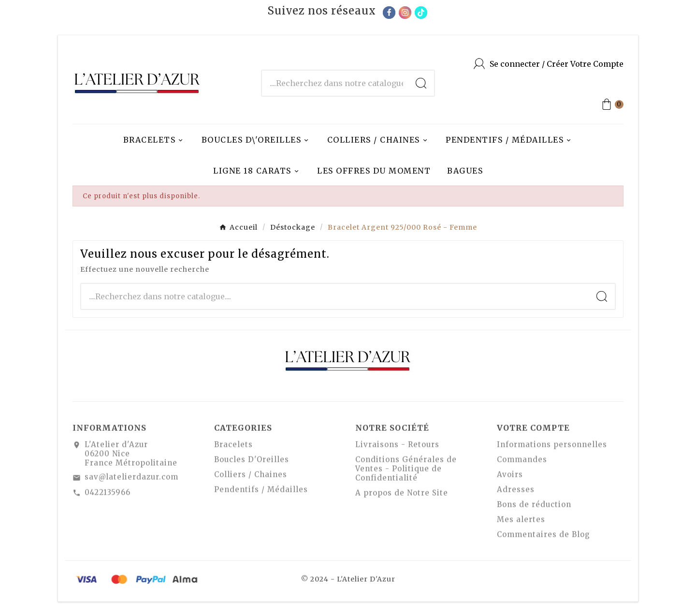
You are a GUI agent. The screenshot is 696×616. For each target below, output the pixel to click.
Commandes (522, 463)
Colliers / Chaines (251, 478)
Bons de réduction (534, 508)
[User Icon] (549, 64)
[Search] (421, 83)
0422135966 (108, 495)
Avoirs (510, 478)
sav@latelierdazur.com (131, 480)
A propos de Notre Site (402, 496)
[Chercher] (335, 83)
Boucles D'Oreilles (252, 463)
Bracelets (233, 448)
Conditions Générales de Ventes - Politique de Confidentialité (406, 472)
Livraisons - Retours (397, 448)
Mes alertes (521, 523)
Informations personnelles (552, 448)
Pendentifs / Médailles (261, 493)
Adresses (516, 493)
